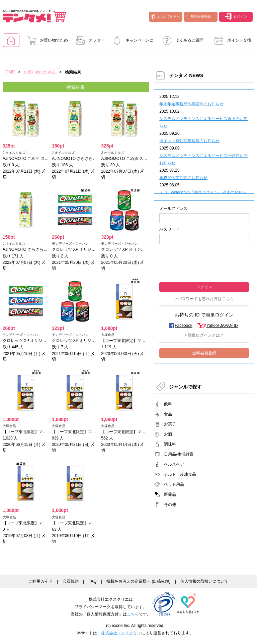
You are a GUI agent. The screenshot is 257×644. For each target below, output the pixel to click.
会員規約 (71, 581)
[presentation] (204, 262)
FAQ (92, 581)
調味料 (170, 444)
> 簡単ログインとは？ (204, 335)
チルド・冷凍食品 (180, 474)
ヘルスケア (174, 464)
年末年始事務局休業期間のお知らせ (191, 104)
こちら (133, 614)
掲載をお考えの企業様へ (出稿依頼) (138, 581)
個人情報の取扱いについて (204, 581)
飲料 (168, 404)
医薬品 (170, 494)
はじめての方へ (166, 17)
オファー (88, 40)
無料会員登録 (201, 17)
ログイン (236, 17)
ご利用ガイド (40, 581)
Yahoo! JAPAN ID (222, 326)
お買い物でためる (46, 42)
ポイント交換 (231, 40)
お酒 (168, 434)
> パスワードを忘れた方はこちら (204, 299)
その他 (170, 505)
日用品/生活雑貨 (179, 454)
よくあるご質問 (181, 40)
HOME (9, 72)
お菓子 (170, 424)
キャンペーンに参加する (131, 42)
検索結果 (76, 87)
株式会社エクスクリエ (121, 633)
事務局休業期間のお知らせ (183, 178)
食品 (168, 414)
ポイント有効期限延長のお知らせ (189, 141)
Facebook (184, 326)
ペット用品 (174, 484)
